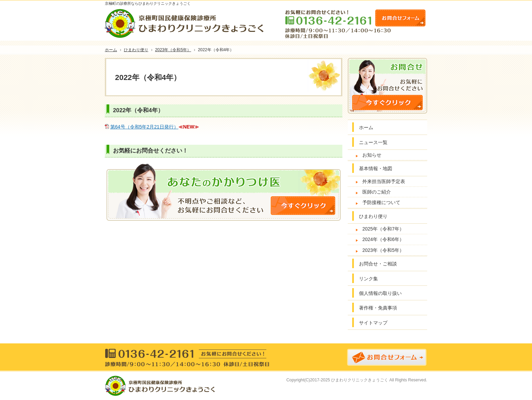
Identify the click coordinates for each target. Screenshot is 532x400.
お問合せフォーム (400, 18)
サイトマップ (373, 323)
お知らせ (372, 155)
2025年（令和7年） (383, 229)
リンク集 (368, 279)
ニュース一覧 (373, 142)
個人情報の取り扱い (380, 293)
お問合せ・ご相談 (378, 264)
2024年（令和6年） (383, 239)
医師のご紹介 (377, 192)
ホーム (366, 127)
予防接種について (381, 202)
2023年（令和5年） (383, 250)
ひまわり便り (373, 216)
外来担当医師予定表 (384, 181)
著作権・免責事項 (378, 308)
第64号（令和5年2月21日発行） (144, 127)
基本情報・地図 (376, 168)
